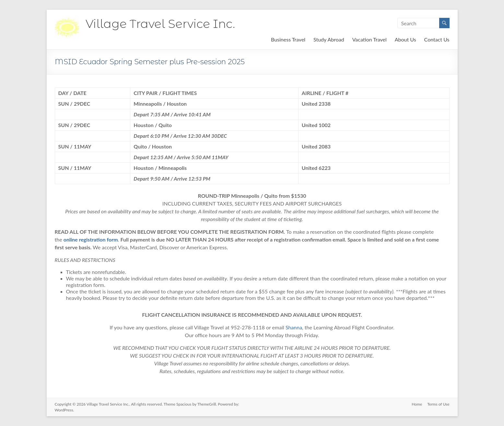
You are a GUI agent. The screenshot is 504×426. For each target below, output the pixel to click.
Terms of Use (438, 404)
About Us (405, 39)
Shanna (294, 327)
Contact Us (437, 39)
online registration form (91, 239)
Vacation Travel (369, 39)
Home (417, 404)
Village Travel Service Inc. (160, 24)
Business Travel (288, 39)
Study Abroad (329, 39)
